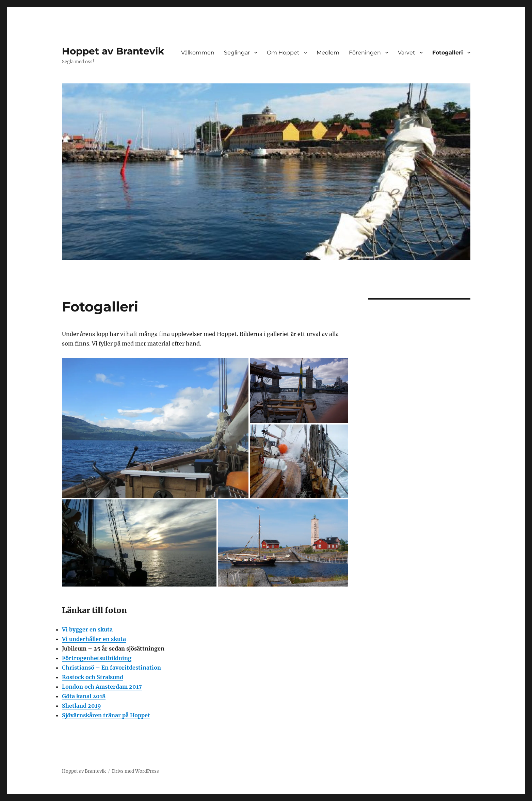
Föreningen (365, 53)
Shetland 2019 (82, 706)
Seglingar (237, 53)
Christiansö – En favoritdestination (111, 668)
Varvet (407, 53)
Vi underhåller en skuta (94, 639)
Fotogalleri (448, 53)
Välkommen (198, 53)
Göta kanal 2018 (84, 696)
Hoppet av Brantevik (113, 51)
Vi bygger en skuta (87, 629)
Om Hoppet (283, 53)
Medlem (328, 53)
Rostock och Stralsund (93, 677)
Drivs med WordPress (135, 771)
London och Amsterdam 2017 (102, 687)
